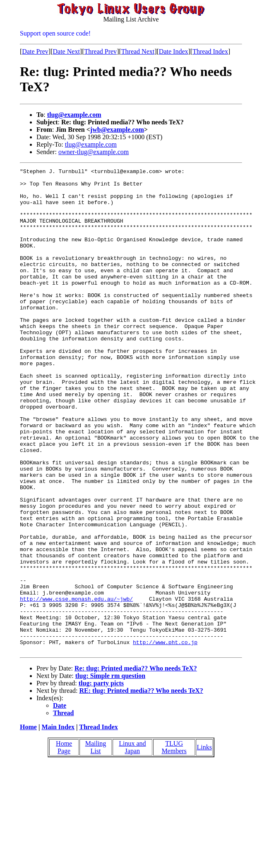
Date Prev (35, 51)
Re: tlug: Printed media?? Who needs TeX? (136, 765)
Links (204, 844)
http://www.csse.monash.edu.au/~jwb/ (76, 685)
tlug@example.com (74, 115)
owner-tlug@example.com (94, 152)
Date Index (174, 51)
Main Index (58, 824)
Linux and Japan (132, 844)
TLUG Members (174, 844)
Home (28, 824)
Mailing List (96, 844)
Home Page (64, 844)
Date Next (66, 51)
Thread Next (138, 51)
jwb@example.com (117, 130)
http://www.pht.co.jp (165, 737)
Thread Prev (100, 51)
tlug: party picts (101, 780)
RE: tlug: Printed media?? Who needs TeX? (141, 787)
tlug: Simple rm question (110, 772)
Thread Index (210, 51)
